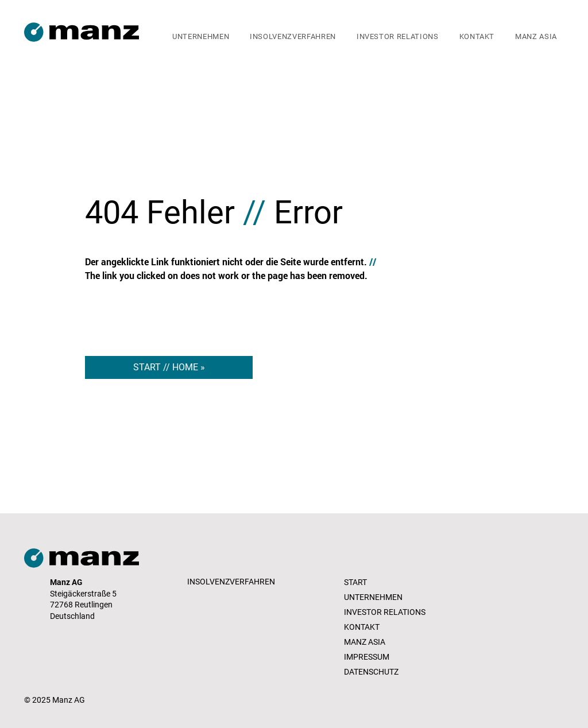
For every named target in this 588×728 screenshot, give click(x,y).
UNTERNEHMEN (373, 597)
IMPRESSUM (367, 657)
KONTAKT (362, 627)
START (355, 582)
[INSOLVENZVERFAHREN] (232, 582)
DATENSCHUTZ (371, 672)
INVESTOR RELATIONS (385, 612)
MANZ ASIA (365, 642)
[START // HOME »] (169, 367)
